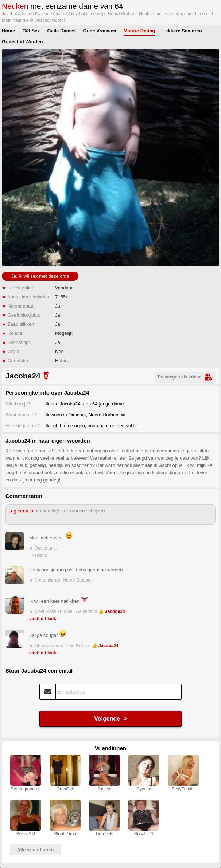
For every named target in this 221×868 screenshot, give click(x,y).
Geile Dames (62, 31)
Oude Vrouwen (100, 31)
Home (8, 31)
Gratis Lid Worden (22, 42)
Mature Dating (139, 31)
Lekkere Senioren (182, 31)
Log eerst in (21, 511)
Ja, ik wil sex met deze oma (40, 276)
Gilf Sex (31, 31)
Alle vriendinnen (35, 850)
